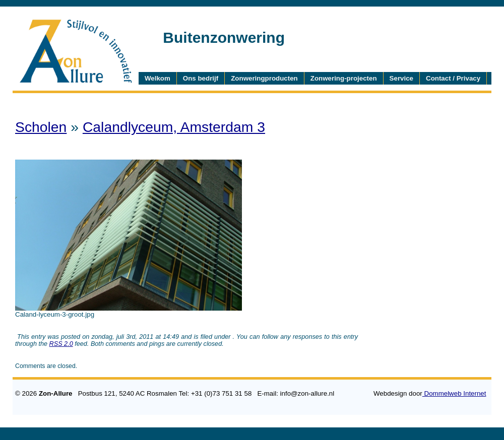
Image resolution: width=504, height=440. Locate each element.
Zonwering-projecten (344, 78)
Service (401, 78)
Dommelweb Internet (454, 393)
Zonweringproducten (264, 78)
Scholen (41, 127)
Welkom (157, 78)
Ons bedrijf (201, 78)
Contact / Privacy (453, 78)
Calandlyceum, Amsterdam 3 (174, 127)
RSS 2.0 (61, 344)
